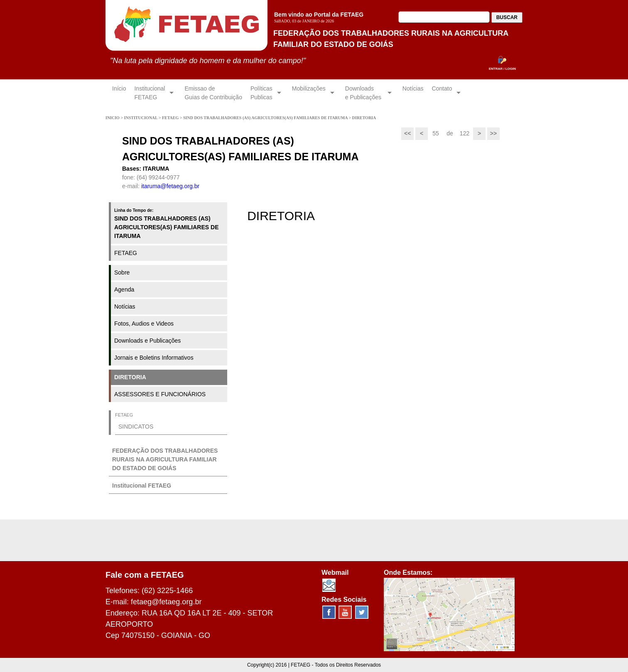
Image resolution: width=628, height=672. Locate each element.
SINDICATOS (136, 427)
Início (119, 93)
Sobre (122, 272)
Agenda (124, 289)
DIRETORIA (130, 377)
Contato (442, 93)
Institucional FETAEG (142, 486)
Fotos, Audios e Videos (144, 324)
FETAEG (171, 118)
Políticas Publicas (261, 93)
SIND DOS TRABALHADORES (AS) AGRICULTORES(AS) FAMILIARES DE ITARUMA (266, 118)
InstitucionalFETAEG (150, 93)
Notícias (413, 93)
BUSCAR (507, 17)
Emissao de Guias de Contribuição (213, 93)
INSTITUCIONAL (141, 118)
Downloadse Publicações (364, 93)
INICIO (113, 118)
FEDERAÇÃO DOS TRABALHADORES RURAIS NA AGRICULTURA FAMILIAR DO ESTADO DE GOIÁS (165, 459)
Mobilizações (309, 93)
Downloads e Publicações (147, 341)
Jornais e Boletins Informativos (154, 358)
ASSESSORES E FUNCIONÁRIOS (160, 394)
